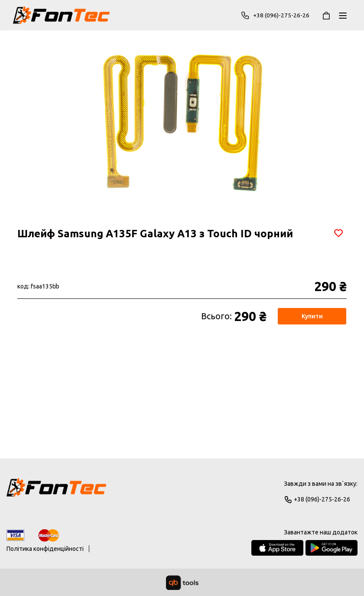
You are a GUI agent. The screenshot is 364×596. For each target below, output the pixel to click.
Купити (312, 316)
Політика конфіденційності (45, 549)
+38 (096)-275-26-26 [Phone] (275, 15)
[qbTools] (182, 583)
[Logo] (56, 491)
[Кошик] (326, 15)
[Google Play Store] (331, 548)
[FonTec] (61, 15)
